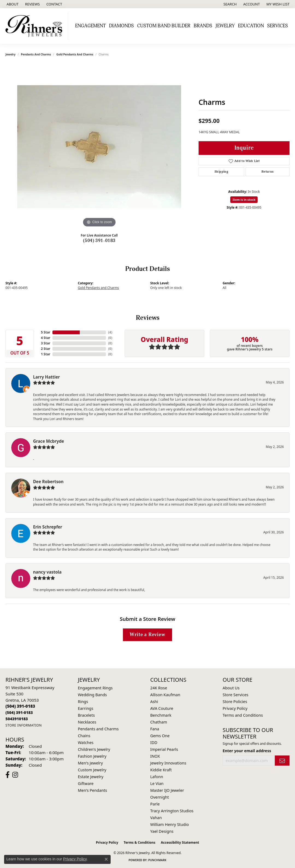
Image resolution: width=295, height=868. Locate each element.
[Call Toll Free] (19, 712)
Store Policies (235, 702)
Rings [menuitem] (83, 702)
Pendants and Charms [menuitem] (98, 729)
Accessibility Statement (180, 842)
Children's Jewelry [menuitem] (94, 749)
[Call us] (17, 719)
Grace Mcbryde (48, 441)
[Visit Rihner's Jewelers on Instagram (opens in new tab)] (15, 775)
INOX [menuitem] (155, 756)
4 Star (46, 338)
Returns (268, 172)
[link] (12, 4)
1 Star (46, 354)
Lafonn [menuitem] (157, 777)
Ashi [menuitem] (154, 702)
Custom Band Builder (164, 26)
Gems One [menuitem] (160, 736)
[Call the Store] (20, 706)
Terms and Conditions (243, 715)
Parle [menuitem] (155, 804)
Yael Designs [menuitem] (162, 831)
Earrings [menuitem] (85, 708)
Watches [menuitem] (86, 742)
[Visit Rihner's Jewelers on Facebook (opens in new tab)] (8, 775)
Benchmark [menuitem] (161, 715)
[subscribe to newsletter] (282, 761)
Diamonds (121, 26)
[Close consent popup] (106, 859)
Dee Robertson (48, 482)
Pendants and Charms (36, 54)
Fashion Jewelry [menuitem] (92, 756)
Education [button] (251, 26)
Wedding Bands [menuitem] (92, 695)
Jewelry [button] (225, 26)
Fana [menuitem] (155, 729)
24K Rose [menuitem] (159, 688)
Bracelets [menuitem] (86, 715)
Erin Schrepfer (48, 527)
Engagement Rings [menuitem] (95, 688)
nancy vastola (47, 572)
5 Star (46, 332)
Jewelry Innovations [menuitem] (168, 763)
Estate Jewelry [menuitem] (91, 777)
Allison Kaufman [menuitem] (165, 695)
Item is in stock (244, 200)
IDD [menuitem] (154, 742)
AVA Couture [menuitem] (162, 708)
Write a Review (147, 635)
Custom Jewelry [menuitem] (92, 770)
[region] (99, 147)
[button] (230, 4)
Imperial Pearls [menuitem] (164, 749)
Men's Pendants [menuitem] (92, 790)
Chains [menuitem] (84, 736)
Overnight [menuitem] (160, 797)
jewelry (11, 54)
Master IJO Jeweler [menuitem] (167, 790)
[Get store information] (24, 725)
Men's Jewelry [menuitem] (90, 763)
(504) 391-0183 (99, 241)
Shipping (221, 172)
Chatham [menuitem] (159, 722)
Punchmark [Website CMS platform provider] (157, 860)
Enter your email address (247, 751)
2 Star (46, 349)
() (110, 332)
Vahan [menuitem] (156, 818)
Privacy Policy (235, 708)
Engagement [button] (90, 26)
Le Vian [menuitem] (157, 783)
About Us (231, 688)
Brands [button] (203, 26)
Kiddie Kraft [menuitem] (161, 770)
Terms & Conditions (140, 842)
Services (278, 26)
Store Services (235, 695)
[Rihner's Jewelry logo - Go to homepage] (35, 26)
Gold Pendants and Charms (75, 54)
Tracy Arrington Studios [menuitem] (172, 811)
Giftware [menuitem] (86, 783)
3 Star (46, 343)
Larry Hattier (46, 377)
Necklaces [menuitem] (87, 722)
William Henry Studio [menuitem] (169, 824)
